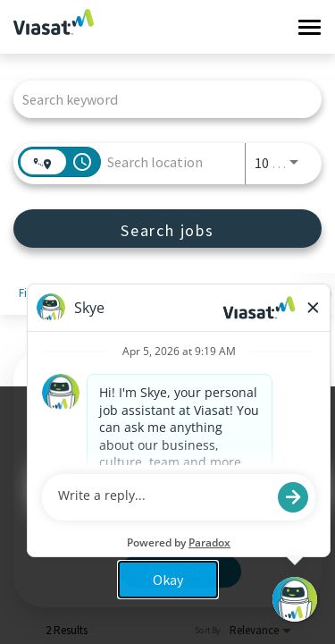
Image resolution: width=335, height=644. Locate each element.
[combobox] (159, 99)
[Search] (167, 229)
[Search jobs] (167, 229)
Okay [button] (168, 580)
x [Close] (304, 447)
